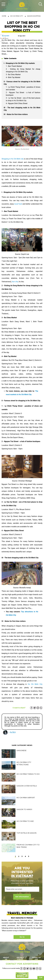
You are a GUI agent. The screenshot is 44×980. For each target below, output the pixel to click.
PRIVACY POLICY (20, 958)
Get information (22, 897)
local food (18, 204)
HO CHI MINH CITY (17, 16)
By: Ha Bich (6, 36)
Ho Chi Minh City (35, 684)
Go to (22, 937)
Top (41, 978)
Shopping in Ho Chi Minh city (13, 159)
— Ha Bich (9, 732)
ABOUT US (6, 958)
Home (4, 16)
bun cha (15, 282)
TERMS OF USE (36, 958)
